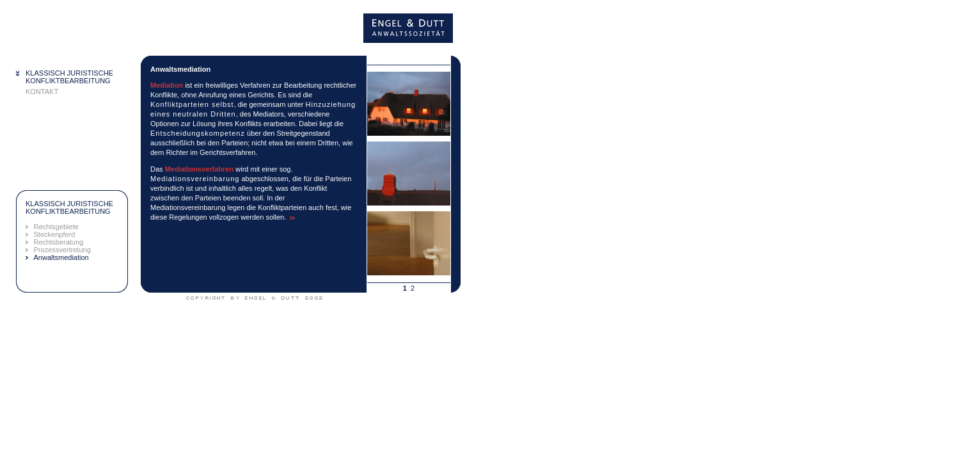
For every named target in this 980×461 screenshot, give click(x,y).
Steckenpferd (55, 234)
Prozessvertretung (62, 250)
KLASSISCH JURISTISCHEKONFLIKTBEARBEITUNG (69, 77)
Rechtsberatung (59, 242)
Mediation (167, 85)
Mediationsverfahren (200, 169)
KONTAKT (42, 92)
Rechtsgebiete (56, 227)
